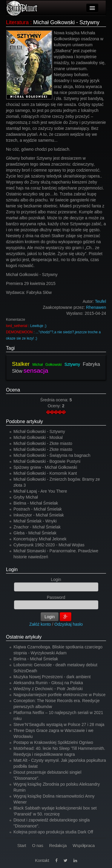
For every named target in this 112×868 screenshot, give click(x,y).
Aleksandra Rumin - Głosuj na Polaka (48, 683)
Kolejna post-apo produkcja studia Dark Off (53, 832)
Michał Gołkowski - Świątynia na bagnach (52, 455)
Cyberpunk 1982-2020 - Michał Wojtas (49, 545)
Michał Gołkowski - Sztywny (39, 431)
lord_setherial (17, 326)
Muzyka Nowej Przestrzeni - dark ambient (52, 677)
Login (12, 569)
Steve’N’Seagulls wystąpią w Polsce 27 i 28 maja (59, 724)
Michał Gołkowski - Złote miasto (43, 443)
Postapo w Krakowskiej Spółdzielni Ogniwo (53, 742)
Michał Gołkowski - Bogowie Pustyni (47, 461)
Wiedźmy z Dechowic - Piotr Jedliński (48, 689)
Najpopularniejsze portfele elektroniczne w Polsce (59, 695)
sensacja (36, 370)
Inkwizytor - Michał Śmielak (39, 515)
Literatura (17, 22)
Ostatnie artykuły (24, 637)
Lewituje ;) (38, 326)
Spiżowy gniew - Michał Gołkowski (45, 467)
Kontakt (42, 861)
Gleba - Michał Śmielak (35, 533)
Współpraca (84, 846)
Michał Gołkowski (47, 365)
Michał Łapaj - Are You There (40, 491)
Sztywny (72, 364)
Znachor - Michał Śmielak (37, 527)
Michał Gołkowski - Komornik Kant (45, 473)
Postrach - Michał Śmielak (38, 509)
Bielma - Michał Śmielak (36, 503)
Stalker (21, 364)
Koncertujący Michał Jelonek (40, 539)
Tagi (10, 348)
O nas (37, 846)
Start (22, 846)
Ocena (13, 390)
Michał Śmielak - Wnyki (35, 521)
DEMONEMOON (19, 332)
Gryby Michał (26, 497)
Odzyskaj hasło (69, 624)
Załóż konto (40, 624)
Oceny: (55, 406)
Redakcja (58, 846)
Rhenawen (96, 307)
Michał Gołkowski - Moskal (38, 437)
